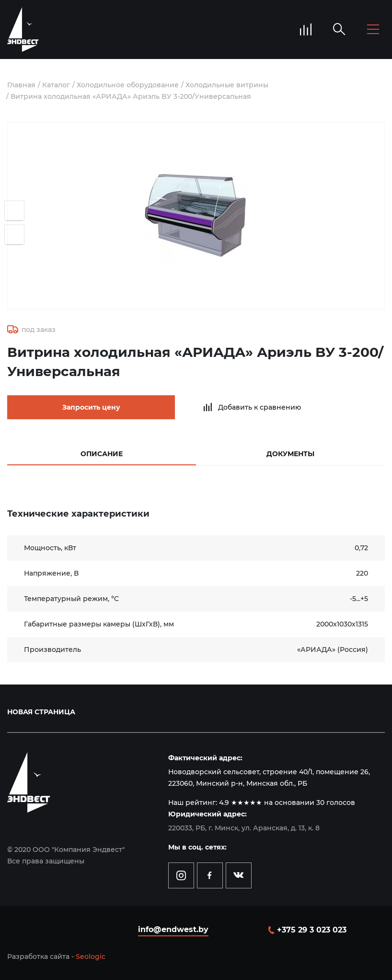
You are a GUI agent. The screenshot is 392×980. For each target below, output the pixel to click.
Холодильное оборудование (128, 85)
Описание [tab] (102, 454)
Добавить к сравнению (259, 407)
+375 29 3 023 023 (312, 930)
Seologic (91, 956)
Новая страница (41, 712)
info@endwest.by (173, 929)
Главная (21, 85)
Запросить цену (91, 407)
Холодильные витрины (227, 85)
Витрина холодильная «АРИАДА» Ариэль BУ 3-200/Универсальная (131, 96)
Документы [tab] (290, 454)
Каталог (56, 85)
